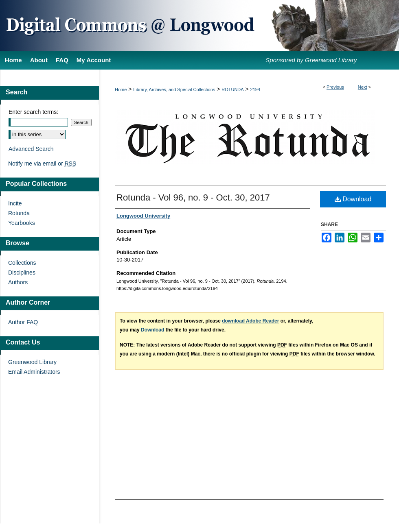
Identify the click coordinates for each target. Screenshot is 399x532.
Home (121, 89)
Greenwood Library (32, 362)
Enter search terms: (33, 112)
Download (353, 199)
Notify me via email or (42, 164)
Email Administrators (34, 372)
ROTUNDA (232, 89)
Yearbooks (22, 223)
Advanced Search (31, 149)
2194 (255, 89)
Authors (18, 282)
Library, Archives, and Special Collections (174, 89)
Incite (15, 203)
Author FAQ (23, 322)
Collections (22, 263)
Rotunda (19, 213)
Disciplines (22, 273)
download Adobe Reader (250, 321)
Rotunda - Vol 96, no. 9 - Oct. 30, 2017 (193, 197)
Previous (335, 87)
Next (363, 87)
